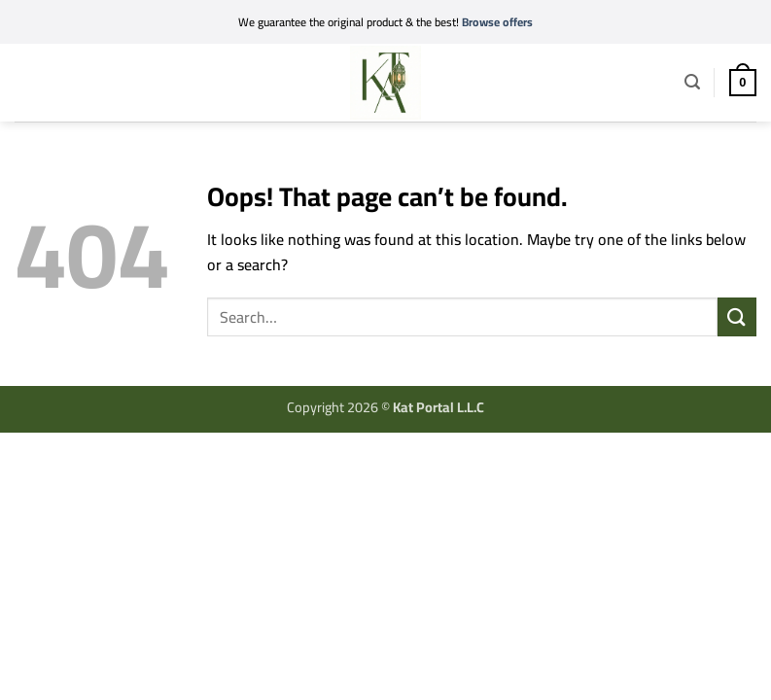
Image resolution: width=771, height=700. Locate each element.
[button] (27, 79)
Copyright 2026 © (385, 407)
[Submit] (737, 316)
